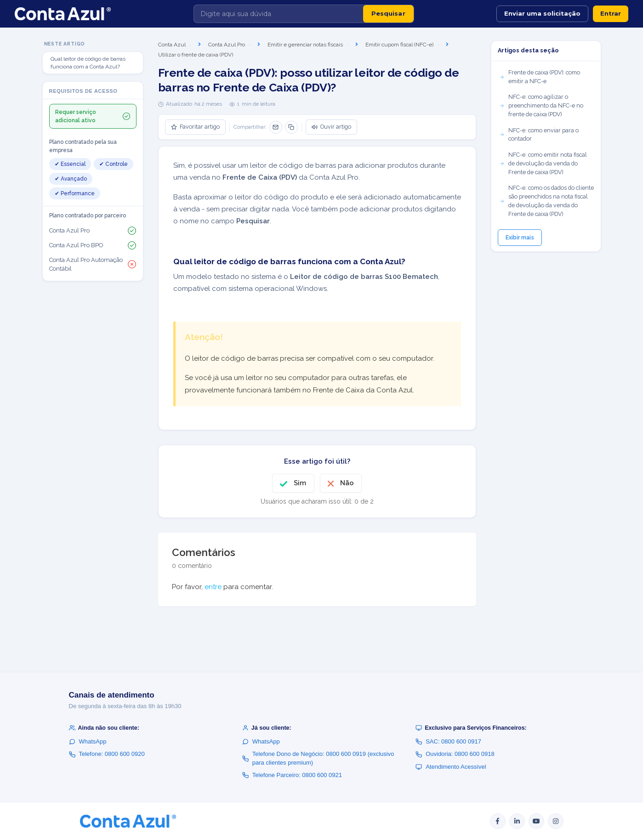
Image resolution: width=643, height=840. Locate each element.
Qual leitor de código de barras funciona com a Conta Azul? (88, 63)
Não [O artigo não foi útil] (347, 483)
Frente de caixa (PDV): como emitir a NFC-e (540, 77)
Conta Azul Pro (227, 45)
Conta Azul (172, 45)
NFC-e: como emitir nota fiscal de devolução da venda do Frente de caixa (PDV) (543, 163)
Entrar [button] (611, 13)
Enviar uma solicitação (542, 13)
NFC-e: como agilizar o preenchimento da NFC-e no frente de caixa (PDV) (541, 105)
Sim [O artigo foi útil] (300, 483)
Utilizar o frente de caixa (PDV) (196, 55)
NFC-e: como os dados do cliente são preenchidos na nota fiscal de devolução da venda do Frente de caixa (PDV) (546, 201)
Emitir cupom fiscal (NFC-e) (399, 45)
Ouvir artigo (331, 127)
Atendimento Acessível (451, 767)
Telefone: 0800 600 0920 (107, 754)
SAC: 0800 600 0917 (448, 741)
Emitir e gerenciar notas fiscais (305, 45)
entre (213, 587)
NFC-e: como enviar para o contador (539, 135)
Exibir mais (520, 238)
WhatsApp (88, 741)
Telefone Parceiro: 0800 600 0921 (292, 775)
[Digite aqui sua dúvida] (279, 14)
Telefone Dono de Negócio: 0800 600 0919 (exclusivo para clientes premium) (318, 758)
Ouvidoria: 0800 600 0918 (455, 754)
